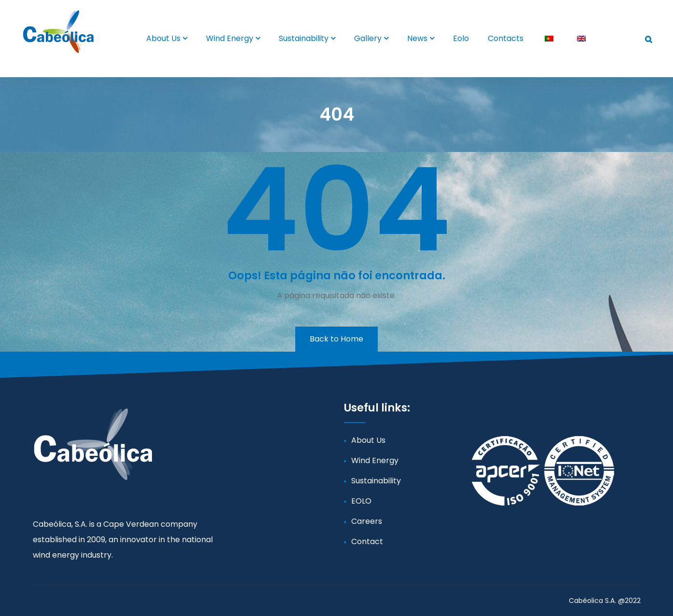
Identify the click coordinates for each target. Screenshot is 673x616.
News (417, 38)
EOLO (361, 501)
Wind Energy (230, 38)
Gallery (368, 38)
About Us (163, 38)
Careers (367, 521)
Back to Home (336, 339)
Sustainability (304, 38)
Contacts (506, 38)
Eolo (461, 38)
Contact (367, 541)
